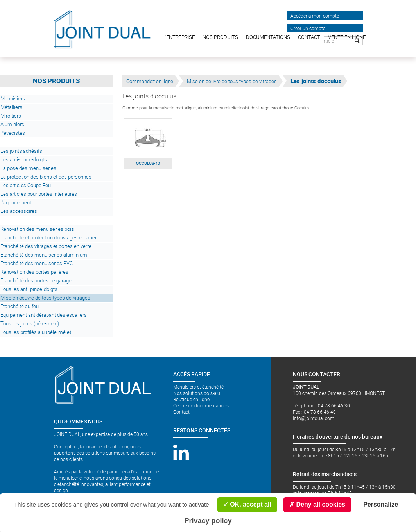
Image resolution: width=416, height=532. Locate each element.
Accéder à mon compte (315, 16)
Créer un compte (308, 28)
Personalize (381, 504)
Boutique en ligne (191, 399)
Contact (181, 412)
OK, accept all (247, 504)
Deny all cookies (317, 504)
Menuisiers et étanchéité (198, 387)
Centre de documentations (201, 405)
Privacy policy (208, 521)
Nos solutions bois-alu (197, 393)
